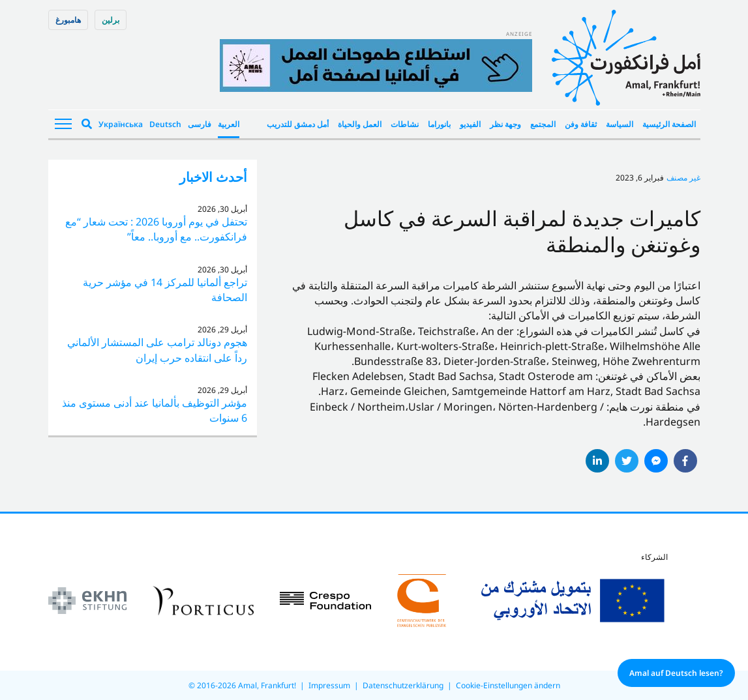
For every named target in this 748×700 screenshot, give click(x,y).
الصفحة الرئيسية (669, 124)
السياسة (620, 124)
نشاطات (405, 124)
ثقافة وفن (581, 124)
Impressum (329, 685)
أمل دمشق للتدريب (298, 124)
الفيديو (470, 124)
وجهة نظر (505, 124)
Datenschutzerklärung (403, 685)
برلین (111, 20)
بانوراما (439, 124)
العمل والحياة (360, 124)
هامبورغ (68, 20)
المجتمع (543, 124)
